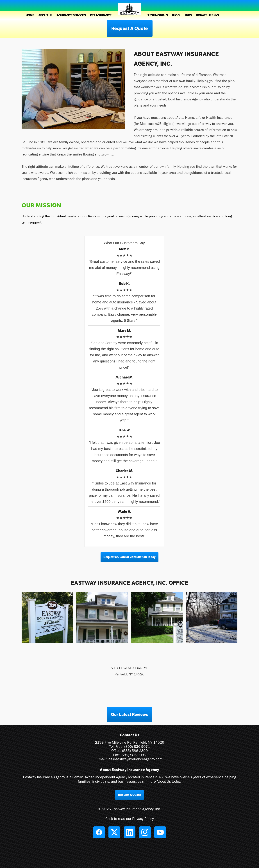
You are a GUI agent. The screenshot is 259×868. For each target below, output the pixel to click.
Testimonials (158, 15)
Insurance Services (71, 15)
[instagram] (145, 832)
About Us (45, 15)
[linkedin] (130, 832)
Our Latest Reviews (129, 714)
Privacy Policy (143, 819)
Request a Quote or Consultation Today (129, 557)
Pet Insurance (101, 15)
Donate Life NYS (207, 15)
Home (30, 15)
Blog (176, 15)
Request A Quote (130, 28)
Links (188, 15)
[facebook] (99, 832)
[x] (114, 832)
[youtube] (160, 832)
